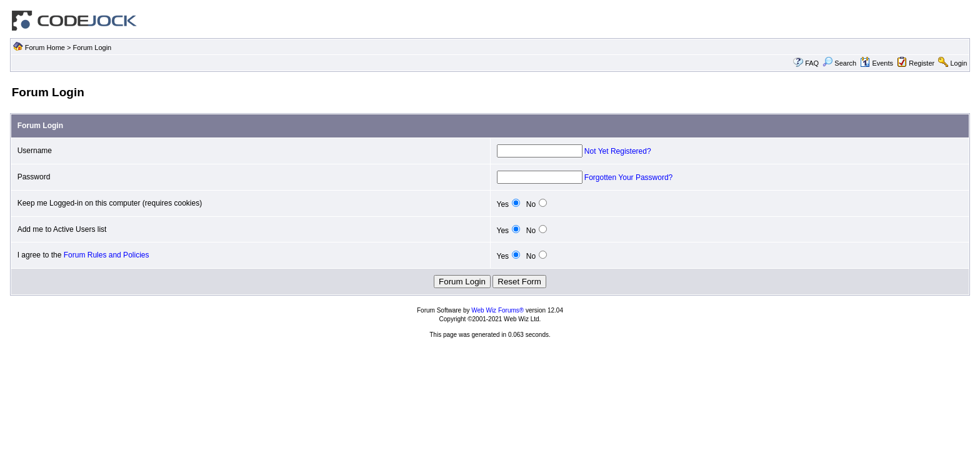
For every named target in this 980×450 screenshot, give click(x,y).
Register (922, 63)
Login (958, 63)
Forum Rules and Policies (107, 255)
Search (839, 63)
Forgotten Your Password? (628, 177)
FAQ (812, 63)
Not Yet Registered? (618, 151)
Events (877, 63)
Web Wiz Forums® (497, 310)
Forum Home (45, 47)
